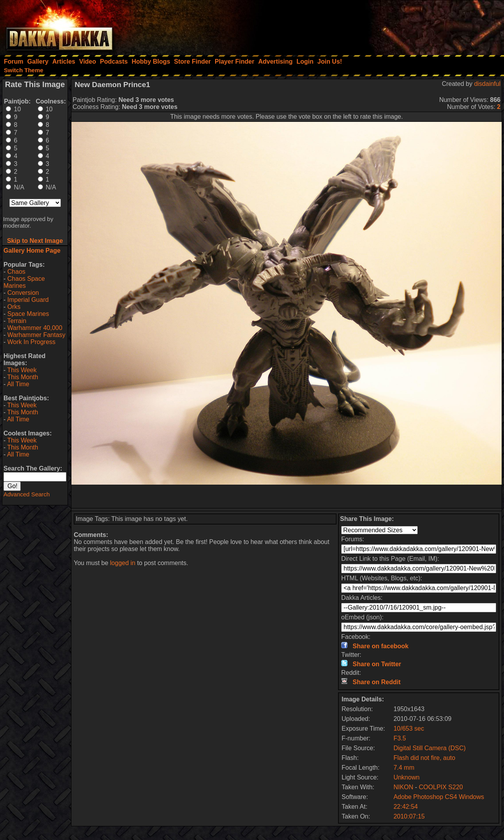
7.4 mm (404, 768)
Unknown (407, 777)
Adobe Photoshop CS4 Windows (439, 797)
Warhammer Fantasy (37, 335)
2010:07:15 (409, 816)
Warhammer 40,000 (35, 328)
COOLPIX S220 (441, 787)
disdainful (487, 84)
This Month (22, 377)
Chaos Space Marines (24, 282)
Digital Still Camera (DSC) (430, 748)
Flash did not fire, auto (424, 758)
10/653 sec (409, 729)
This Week (22, 370)
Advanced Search (27, 494)
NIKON (403, 787)
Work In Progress (31, 342)
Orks (14, 307)
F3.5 (400, 738)
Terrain (17, 321)
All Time (18, 384)
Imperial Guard (28, 300)
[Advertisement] (399, 25)
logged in (123, 563)
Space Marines (28, 314)
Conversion (23, 293)
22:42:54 (406, 807)
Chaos (16, 272)
